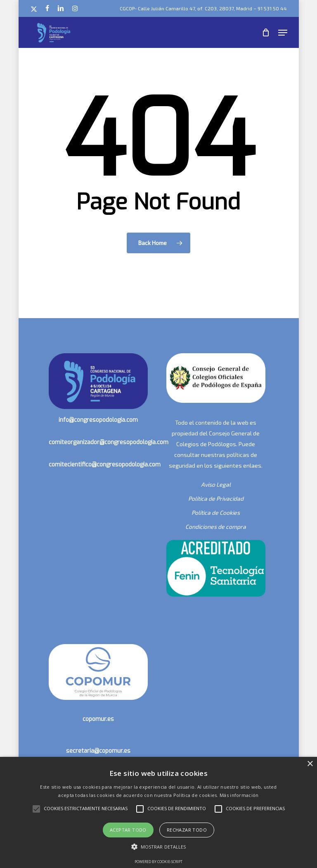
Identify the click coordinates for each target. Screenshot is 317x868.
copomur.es (98, 719)
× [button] (310, 764)
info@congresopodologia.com (98, 420)
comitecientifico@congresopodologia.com (105, 465)
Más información (239, 795)
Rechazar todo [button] (187, 830)
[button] (283, 33)
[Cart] (266, 33)
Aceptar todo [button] (128, 830)
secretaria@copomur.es (98, 751)
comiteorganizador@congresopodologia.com (109, 442)
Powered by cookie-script (158, 862)
